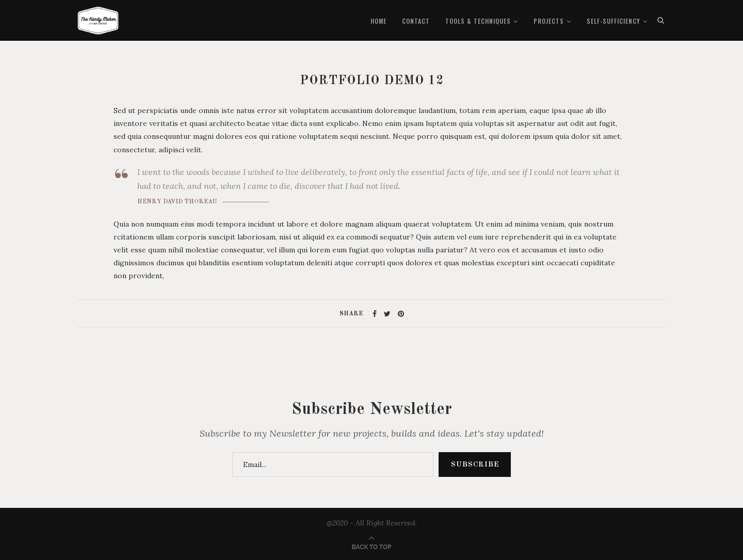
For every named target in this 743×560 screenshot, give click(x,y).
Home (378, 21)
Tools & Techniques (478, 21)
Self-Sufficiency (613, 21)
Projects (549, 21)
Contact (416, 21)
